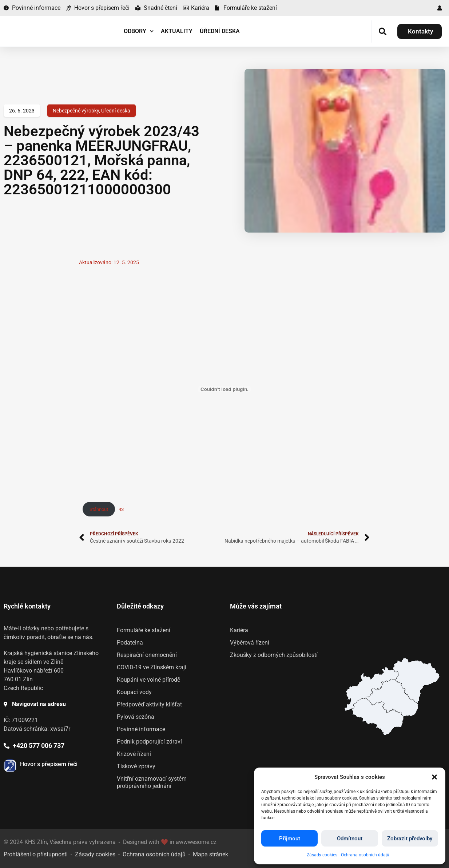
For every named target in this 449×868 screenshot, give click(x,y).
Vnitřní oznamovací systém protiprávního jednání (152, 782)
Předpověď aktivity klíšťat (149, 704)
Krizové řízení (134, 754)
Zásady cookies (322, 855)
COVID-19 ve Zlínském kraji (152, 667)
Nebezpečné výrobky (76, 111)
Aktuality (177, 31)
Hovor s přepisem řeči (49, 764)
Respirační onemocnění (147, 655)
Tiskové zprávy (136, 766)
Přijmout (290, 839)
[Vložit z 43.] (224, 389)
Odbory (139, 31)
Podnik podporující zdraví (149, 742)
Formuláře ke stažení (144, 630)
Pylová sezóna (136, 717)
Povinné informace (141, 729)
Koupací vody (134, 692)
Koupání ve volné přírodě (148, 680)
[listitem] (378, 716)
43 (121, 509)
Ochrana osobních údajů (365, 855)
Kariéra (239, 630)
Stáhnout (99, 509)
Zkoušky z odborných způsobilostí (274, 655)
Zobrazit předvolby (410, 839)
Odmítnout (350, 839)
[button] (434, 777)
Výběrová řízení (250, 643)
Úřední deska (220, 31)
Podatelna (130, 643)
